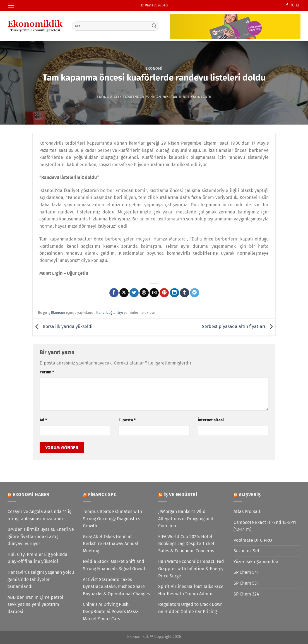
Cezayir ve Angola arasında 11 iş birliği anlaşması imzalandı (39, 515)
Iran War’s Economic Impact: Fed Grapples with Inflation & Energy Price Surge (191, 568)
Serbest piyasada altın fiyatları (239, 327)
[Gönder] (154, 26)
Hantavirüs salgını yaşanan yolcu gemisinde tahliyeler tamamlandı (41, 579)
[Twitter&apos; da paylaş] (134, 293)
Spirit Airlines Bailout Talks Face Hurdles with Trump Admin (191, 590)
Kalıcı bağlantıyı (110, 313)
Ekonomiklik (109, 97)
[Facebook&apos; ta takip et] (287, 5)
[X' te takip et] (292, 5)
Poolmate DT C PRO (253, 540)
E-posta (127, 420)
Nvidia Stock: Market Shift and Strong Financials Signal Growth (115, 565)
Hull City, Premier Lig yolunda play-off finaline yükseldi (38, 558)
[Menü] (11, 5)
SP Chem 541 (246, 572)
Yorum (47, 372)
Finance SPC (102, 494)
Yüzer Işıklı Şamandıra (256, 562)
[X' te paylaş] (124, 293)
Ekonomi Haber (31, 494)
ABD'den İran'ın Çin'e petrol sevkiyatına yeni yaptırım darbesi (35, 604)
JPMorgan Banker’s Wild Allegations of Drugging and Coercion (186, 519)
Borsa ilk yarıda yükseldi (63, 327)
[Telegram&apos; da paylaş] (195, 293)
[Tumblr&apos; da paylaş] (185, 293)
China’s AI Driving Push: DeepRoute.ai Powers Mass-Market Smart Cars (111, 611)
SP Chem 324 (246, 594)
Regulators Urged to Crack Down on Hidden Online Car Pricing (190, 608)
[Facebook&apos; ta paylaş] (114, 293)
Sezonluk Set (246, 551)
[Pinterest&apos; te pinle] (164, 293)
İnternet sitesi (211, 420)
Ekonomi (154, 68)
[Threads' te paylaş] (144, 293)
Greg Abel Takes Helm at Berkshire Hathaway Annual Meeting (111, 544)
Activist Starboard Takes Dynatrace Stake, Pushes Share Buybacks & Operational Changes (116, 587)
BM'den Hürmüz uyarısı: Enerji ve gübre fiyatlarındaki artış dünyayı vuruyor (41, 536)
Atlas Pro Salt (247, 511)
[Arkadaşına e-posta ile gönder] (154, 293)
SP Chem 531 (246, 583)
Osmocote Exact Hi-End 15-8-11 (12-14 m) (265, 526)
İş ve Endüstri (181, 494)
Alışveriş (250, 494)
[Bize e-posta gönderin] (298, 5)
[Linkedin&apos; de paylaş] (175, 293)
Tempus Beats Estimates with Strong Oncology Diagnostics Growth (112, 519)
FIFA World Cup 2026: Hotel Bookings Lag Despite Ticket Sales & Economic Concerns (186, 544)
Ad (43, 420)
